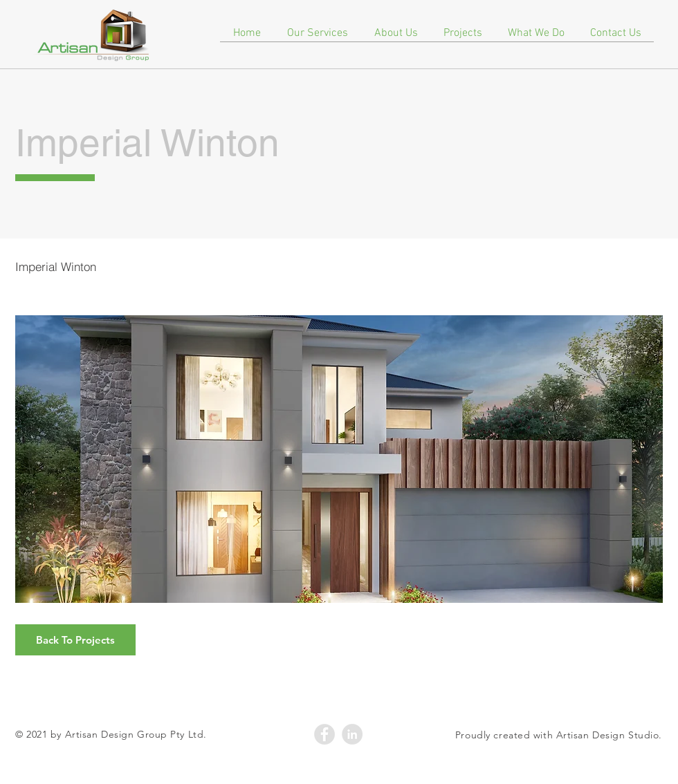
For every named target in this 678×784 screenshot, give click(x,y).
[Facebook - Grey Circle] (324, 734)
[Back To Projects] (75, 640)
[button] (339, 459)
